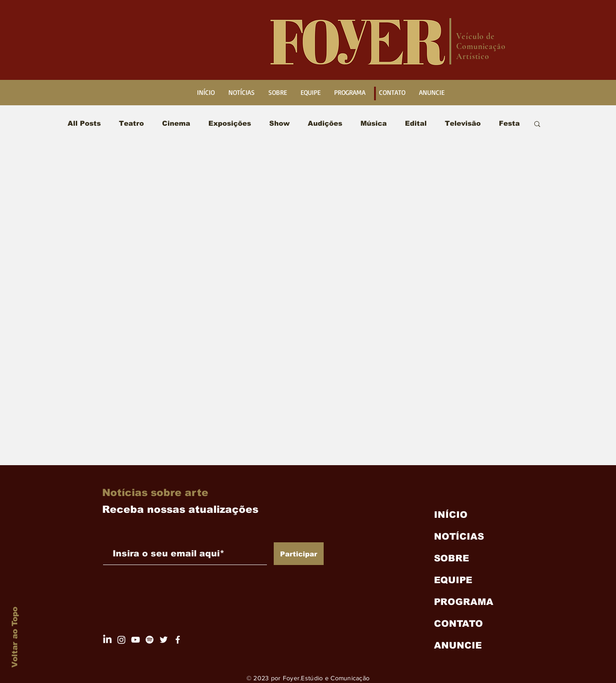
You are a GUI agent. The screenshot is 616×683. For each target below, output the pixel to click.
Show (279, 123)
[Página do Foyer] (121, 640)
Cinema (176, 123)
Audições (325, 123)
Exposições (230, 123)
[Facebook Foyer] (178, 640)
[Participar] (299, 554)
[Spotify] (150, 640)
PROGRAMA (464, 602)
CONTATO (458, 624)
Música (374, 123)
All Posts (84, 123)
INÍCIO (451, 515)
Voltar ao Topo (15, 637)
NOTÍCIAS (459, 536)
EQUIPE (453, 580)
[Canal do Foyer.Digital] (136, 640)
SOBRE (451, 558)
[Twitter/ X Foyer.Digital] (164, 640)
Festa (509, 123)
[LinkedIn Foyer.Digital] (107, 640)
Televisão (463, 123)
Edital (416, 123)
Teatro (131, 123)
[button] (537, 125)
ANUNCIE (458, 645)
